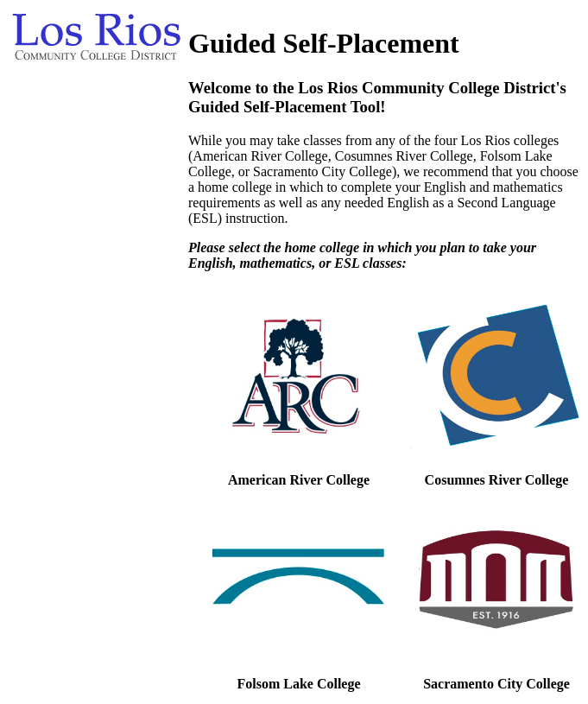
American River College (299, 480)
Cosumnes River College (497, 480)
